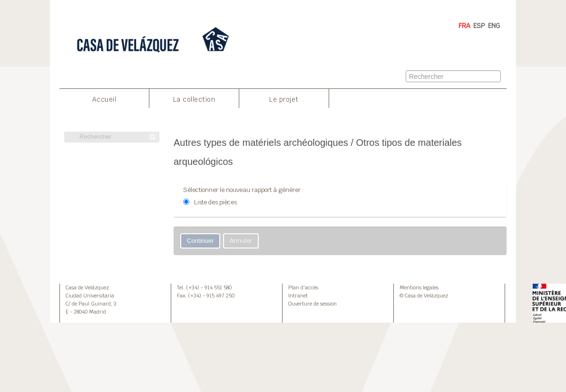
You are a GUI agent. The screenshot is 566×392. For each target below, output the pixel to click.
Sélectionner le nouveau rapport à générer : (244, 190)
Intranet (298, 296)
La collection (194, 99)
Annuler (241, 241)
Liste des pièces (215, 202)
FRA (464, 26)
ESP (479, 26)
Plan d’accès (303, 287)
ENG (494, 26)
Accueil (104, 99)
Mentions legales (419, 287)
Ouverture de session (312, 304)
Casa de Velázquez (87, 287)
